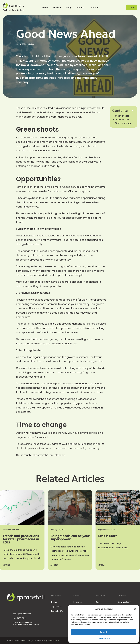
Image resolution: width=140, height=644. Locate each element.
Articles (31, 44)
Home (45, 8)
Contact (94, 8)
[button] (135, 609)
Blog (69, 8)
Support (80, 8)
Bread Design (28, 640)
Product (57, 8)
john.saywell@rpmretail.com (49, 455)
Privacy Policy (104, 638)
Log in (132, 7)
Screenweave (53, 640)
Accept (104, 632)
